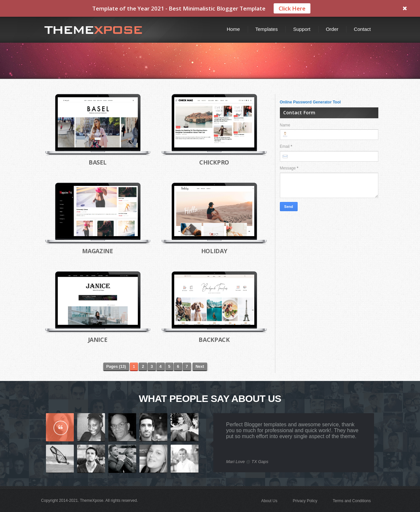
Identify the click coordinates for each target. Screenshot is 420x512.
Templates (266, 29)
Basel (98, 162)
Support (302, 29)
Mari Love (235, 462)
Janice (98, 340)
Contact (362, 29)
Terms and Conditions (352, 501)
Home (233, 29)
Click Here (292, 8)
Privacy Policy (305, 501)
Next (200, 367)
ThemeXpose (92, 501)
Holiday (214, 251)
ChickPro (214, 162)
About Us (269, 501)
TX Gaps (260, 462)
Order (332, 29)
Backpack (214, 340)
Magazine (97, 251)
